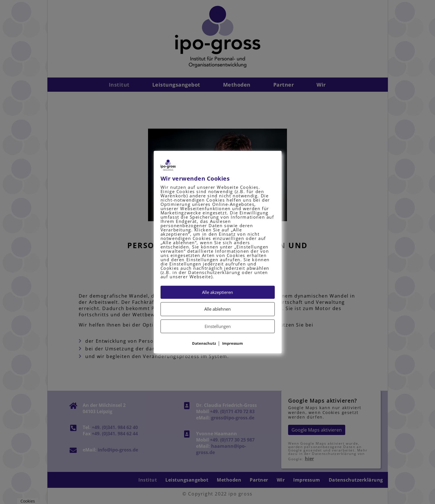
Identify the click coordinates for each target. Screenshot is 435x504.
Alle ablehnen (217, 309)
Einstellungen (218, 326)
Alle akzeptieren (217, 292)
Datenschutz (204, 343)
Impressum (233, 343)
